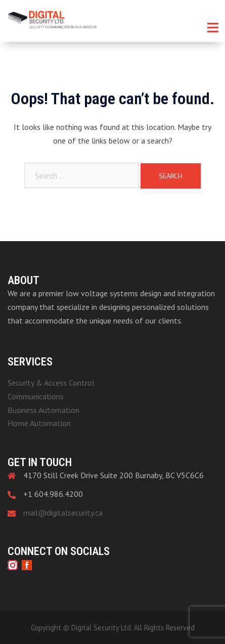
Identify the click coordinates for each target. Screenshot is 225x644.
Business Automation (43, 410)
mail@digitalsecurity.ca (63, 513)
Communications (36, 396)
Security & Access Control (51, 383)
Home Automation (39, 423)
